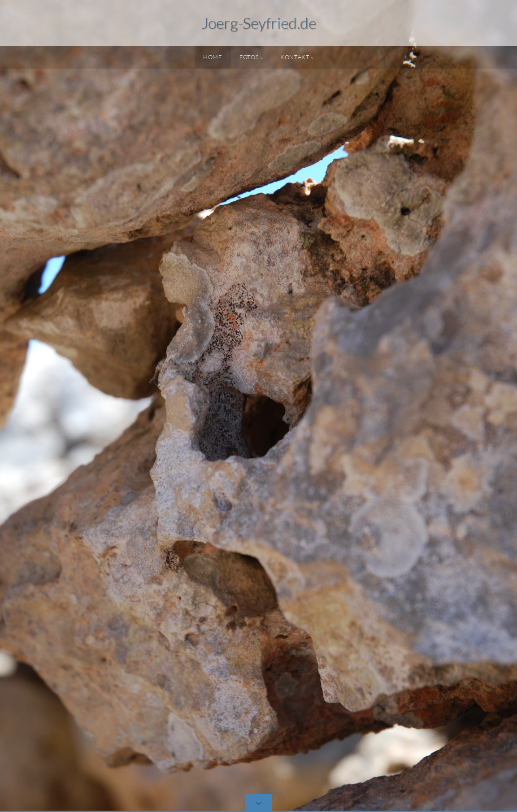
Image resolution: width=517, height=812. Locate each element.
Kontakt (295, 57)
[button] (27, 406)
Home (213, 57)
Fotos (249, 57)
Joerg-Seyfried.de (259, 23)
